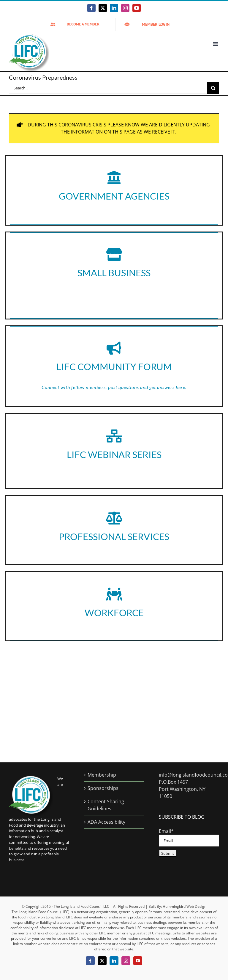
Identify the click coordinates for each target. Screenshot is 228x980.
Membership (102, 775)
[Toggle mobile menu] (216, 44)
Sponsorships (103, 788)
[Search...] (108, 88)
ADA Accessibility (106, 822)
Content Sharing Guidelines (106, 805)
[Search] (213, 88)
